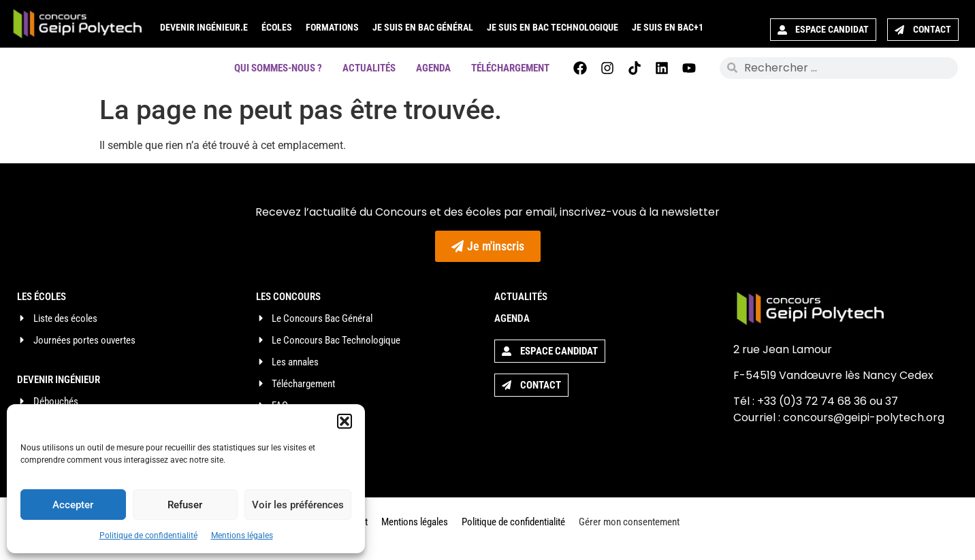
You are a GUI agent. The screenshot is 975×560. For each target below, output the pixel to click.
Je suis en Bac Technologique (553, 27)
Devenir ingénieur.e (204, 27)
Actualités (369, 68)
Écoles (277, 27)
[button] (345, 421)
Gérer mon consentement (629, 522)
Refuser (185, 505)
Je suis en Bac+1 (668, 27)
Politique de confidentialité (148, 536)
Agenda (433, 68)
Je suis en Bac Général (423, 27)
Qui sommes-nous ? (278, 68)
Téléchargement (510, 68)
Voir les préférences (298, 505)
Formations (332, 27)
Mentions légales (242, 536)
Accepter (73, 505)
